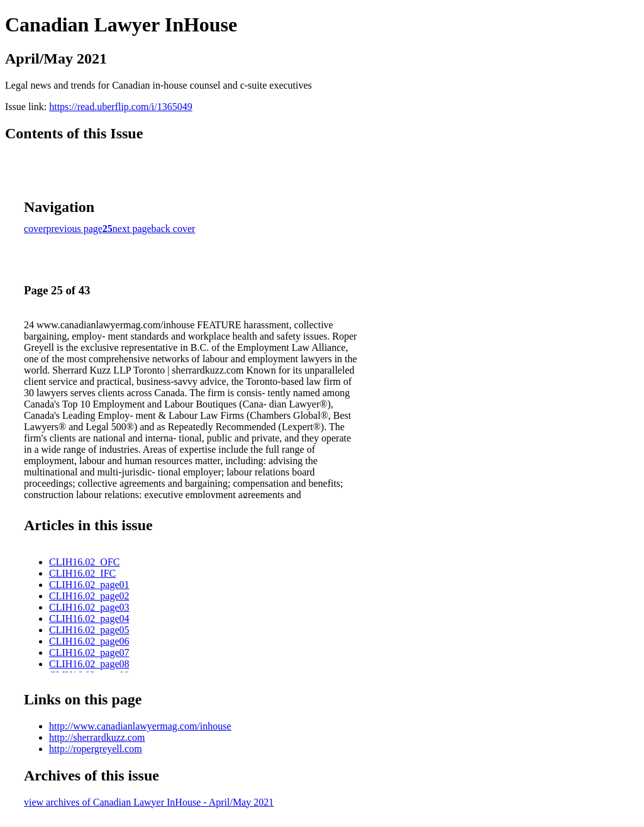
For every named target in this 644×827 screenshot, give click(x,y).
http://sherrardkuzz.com (97, 737)
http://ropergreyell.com (96, 749)
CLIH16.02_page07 (89, 652)
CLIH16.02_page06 (89, 641)
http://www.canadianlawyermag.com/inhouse (140, 726)
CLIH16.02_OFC (84, 562)
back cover (174, 229)
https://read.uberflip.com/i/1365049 (121, 107)
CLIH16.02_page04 (89, 619)
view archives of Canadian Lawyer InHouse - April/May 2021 (149, 802)
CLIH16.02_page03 (89, 607)
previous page (75, 229)
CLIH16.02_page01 (89, 585)
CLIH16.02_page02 (89, 596)
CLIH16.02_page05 (89, 630)
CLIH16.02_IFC (82, 573)
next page (132, 229)
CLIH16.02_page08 (89, 664)
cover (35, 229)
